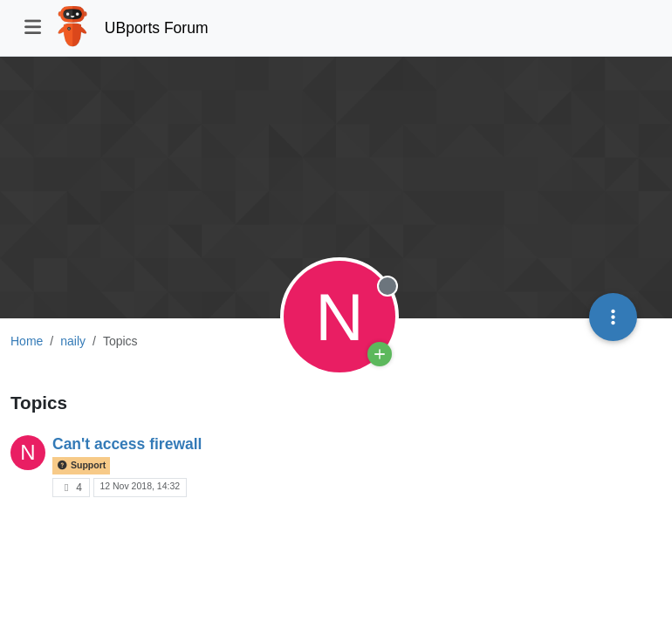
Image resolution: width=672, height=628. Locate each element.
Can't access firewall (127, 444)
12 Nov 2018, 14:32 (140, 486)
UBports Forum (157, 28)
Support (81, 465)
